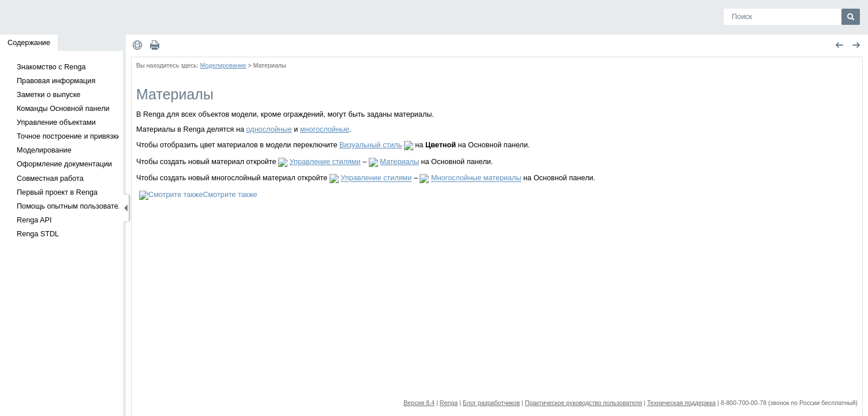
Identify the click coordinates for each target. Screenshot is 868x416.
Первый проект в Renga (57, 192)
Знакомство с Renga (51, 67)
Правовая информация (56, 81)
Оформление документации (64, 164)
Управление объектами (56, 122)
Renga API (34, 220)
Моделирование (44, 150)
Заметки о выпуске (48, 95)
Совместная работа (50, 179)
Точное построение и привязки (69, 136)
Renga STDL (38, 234)
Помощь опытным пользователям (74, 206)
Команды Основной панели (63, 109)
